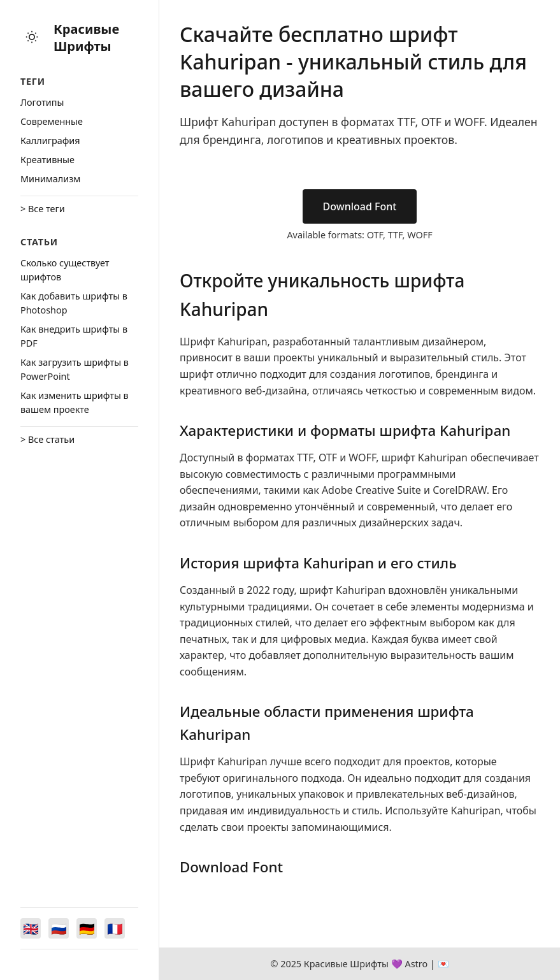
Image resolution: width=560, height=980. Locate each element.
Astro (416, 964)
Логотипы (42, 102)
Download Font (360, 206)
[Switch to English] (31, 928)
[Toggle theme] (32, 38)
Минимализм (50, 179)
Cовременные (52, 121)
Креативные (47, 160)
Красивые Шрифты (86, 38)
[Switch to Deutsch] (87, 928)
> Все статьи (47, 439)
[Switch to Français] (115, 928)
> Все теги (43, 209)
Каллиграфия (50, 141)
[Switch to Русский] (59, 928)
